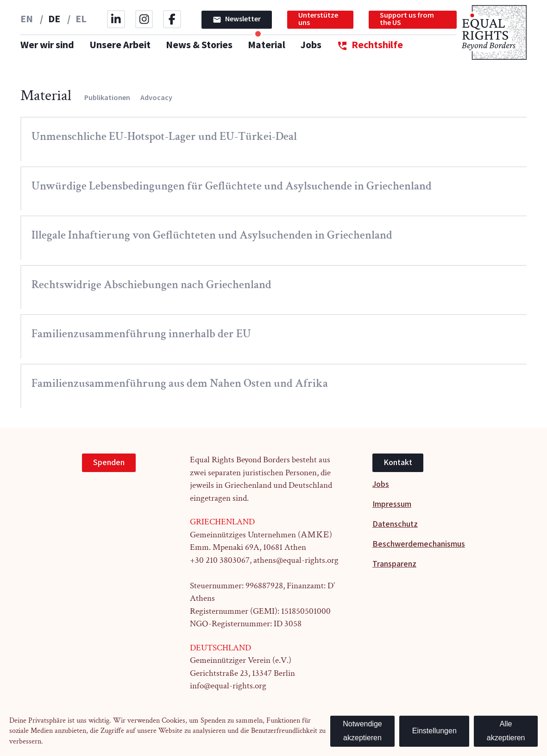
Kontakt (398, 463)
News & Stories (199, 45)
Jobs (311, 45)
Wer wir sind (47, 45)
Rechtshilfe (370, 46)
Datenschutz (395, 524)
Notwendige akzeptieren (362, 731)
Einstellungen (434, 731)
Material (267, 45)
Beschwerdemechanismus (419, 544)
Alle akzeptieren (506, 731)
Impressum (392, 504)
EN (28, 19)
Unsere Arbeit (120, 45)
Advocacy (156, 98)
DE (55, 19)
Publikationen (107, 98)
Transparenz (394, 564)
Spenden (109, 463)
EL (81, 19)
